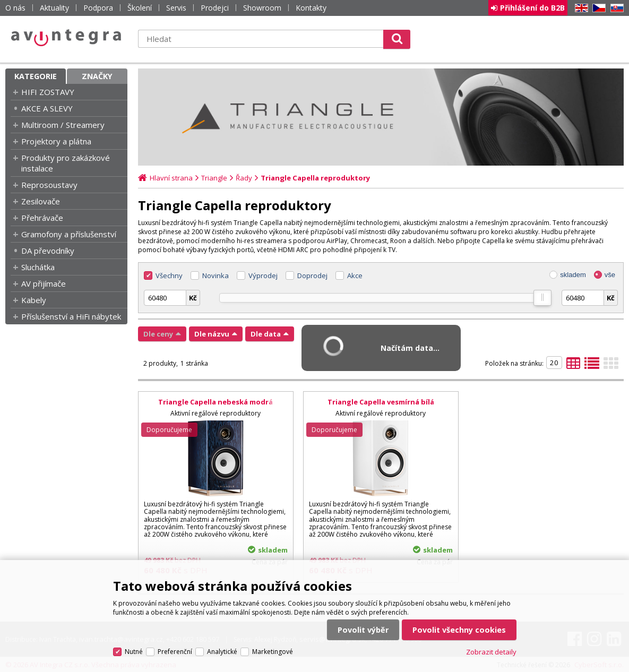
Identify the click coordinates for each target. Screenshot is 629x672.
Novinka (216, 275)
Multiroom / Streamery (63, 125)
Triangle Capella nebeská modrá (216, 402)
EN (580, 8)
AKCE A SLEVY (47, 108)
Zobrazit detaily (491, 652)
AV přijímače (44, 283)
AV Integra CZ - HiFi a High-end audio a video (66, 38)
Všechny (169, 275)
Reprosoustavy (49, 185)
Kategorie (36, 76)
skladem (573, 275)
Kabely (34, 300)
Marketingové (273, 652)
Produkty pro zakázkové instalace (66, 163)
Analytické (222, 652)
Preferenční (175, 652)
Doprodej (312, 275)
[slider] (542, 298)
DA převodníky (48, 251)
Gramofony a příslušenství (69, 234)
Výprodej (263, 275)
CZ (597, 8)
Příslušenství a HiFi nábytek (71, 316)
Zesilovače (41, 201)
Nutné (134, 652)
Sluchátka (38, 267)
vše (610, 275)
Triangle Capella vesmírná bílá (381, 402)
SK (615, 8)
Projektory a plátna (56, 141)
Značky (97, 76)
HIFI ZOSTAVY (48, 92)
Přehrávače (42, 218)
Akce (355, 275)
